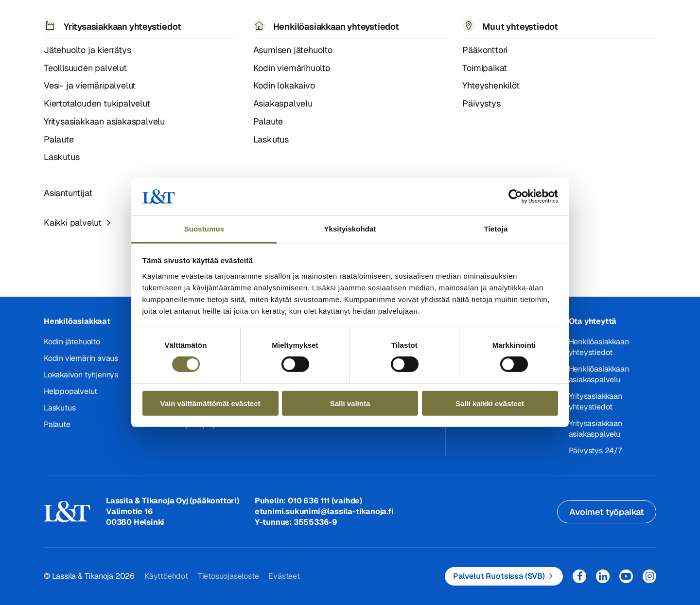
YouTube (626, 576)
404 (69, 48)
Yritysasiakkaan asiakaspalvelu (595, 429)
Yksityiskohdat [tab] (350, 229)
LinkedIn (603, 576)
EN (551, 20)
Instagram (649, 576)
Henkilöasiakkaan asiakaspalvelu (599, 374)
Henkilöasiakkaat (77, 321)
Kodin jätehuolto (72, 342)
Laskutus (60, 408)
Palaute (57, 424)
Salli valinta (350, 403)
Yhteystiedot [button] (420, 19)
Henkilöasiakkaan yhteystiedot (599, 347)
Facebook (579, 576)
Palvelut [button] (109, 19)
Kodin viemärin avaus (81, 358)
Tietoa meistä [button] (284, 19)
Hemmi (48, 48)
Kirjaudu (623, 20)
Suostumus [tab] (204, 229)
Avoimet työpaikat (607, 512)
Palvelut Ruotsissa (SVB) (499, 576)
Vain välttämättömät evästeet (210, 403)
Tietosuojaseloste (228, 576)
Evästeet (284, 576)
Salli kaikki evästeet (490, 403)
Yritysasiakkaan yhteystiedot (595, 401)
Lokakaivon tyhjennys (81, 375)
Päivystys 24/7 (595, 451)
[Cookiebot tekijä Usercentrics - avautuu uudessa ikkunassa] (516, 196)
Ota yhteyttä (593, 321)
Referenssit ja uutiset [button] (191, 19)
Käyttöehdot (166, 576)
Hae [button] (573, 20)
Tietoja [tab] (496, 229)
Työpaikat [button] (353, 19)
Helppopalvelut (70, 391)
